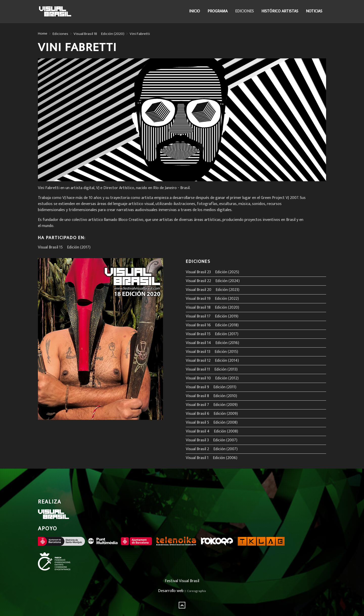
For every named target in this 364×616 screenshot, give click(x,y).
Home (43, 34)
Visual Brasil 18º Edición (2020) (99, 34)
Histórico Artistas (280, 11)
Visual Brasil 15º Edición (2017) (64, 247)
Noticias (314, 11)
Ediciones (244, 11)
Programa (218, 11)
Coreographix (197, 591)
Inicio (195, 11)
